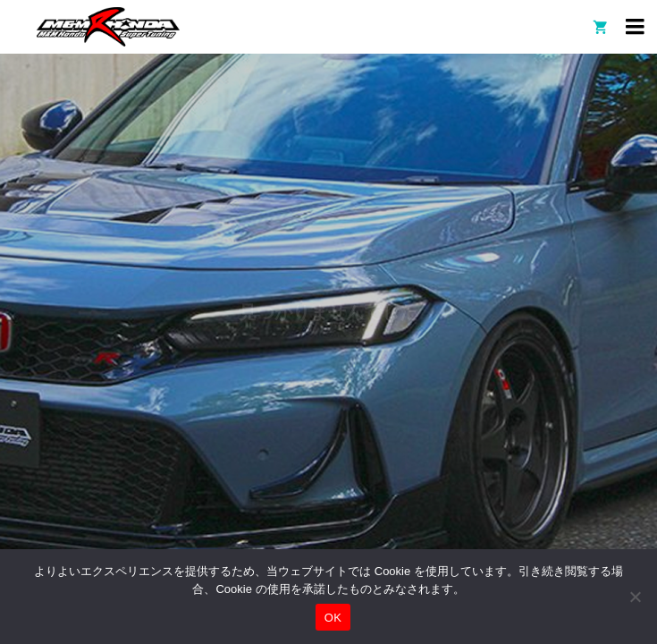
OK (333, 618)
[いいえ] (635, 597)
